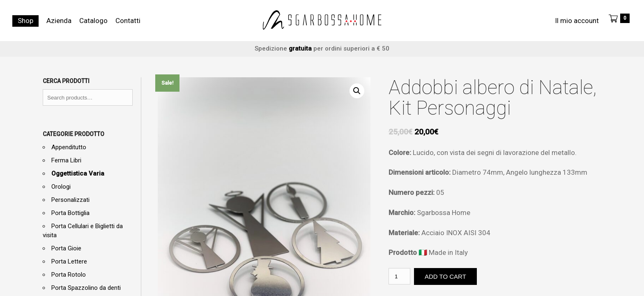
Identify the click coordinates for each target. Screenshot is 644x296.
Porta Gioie (66, 248)
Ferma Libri (66, 160)
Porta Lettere (69, 261)
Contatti (128, 21)
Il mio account (577, 21)
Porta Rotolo (69, 275)
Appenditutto (69, 147)
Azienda (59, 21)
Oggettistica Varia (78, 173)
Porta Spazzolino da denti (86, 288)
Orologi (61, 187)
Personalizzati (70, 200)
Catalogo (93, 21)
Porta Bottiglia (70, 213)
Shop (25, 21)
